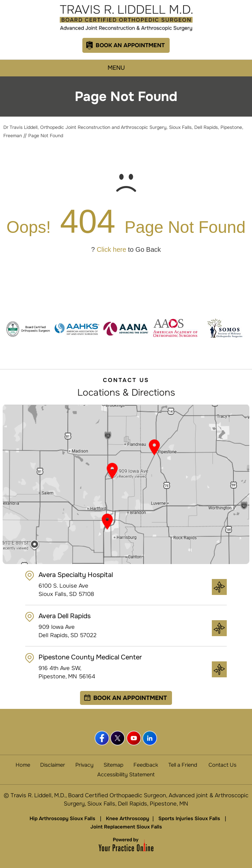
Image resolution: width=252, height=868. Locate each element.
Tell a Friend (183, 765)
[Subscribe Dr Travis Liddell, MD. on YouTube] (134, 738)
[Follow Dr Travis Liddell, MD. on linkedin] (150, 738)
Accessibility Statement (126, 774)
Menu (125, 68)
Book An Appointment (130, 45)
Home (23, 765)
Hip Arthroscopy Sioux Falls (62, 819)
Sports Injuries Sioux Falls (189, 819)
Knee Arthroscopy (127, 819)
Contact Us (222, 765)
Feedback (146, 765)
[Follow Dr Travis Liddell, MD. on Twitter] (118, 738)
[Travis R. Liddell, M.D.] (126, 18)
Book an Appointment (130, 698)
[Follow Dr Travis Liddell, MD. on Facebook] (102, 738)
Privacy (84, 765)
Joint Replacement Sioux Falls (126, 827)
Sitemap (114, 765)
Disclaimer (53, 765)
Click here (111, 249)
